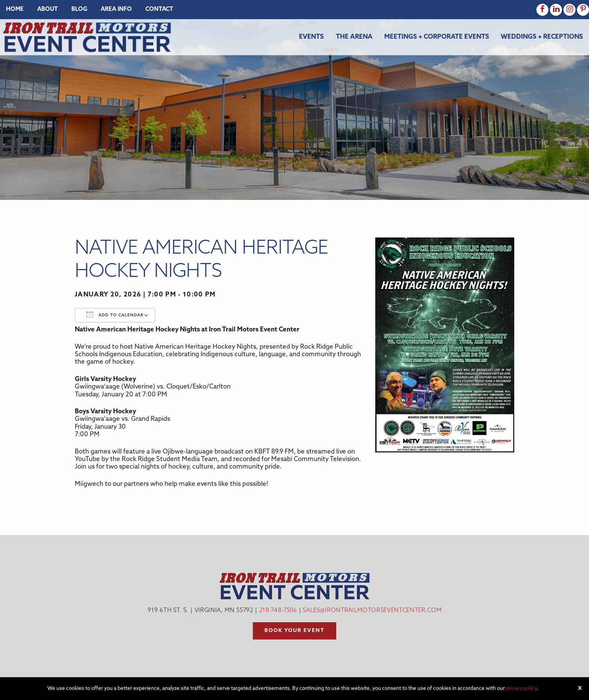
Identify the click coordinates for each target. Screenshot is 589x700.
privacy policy (521, 689)
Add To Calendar (115, 314)
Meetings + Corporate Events (437, 37)
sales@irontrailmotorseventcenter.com (372, 611)
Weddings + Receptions (542, 37)
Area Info (116, 10)
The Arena (354, 37)
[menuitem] (15, 10)
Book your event (294, 631)
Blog (79, 10)
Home (15, 10)
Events (311, 37)
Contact (159, 10)
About (48, 10)
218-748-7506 (278, 611)
